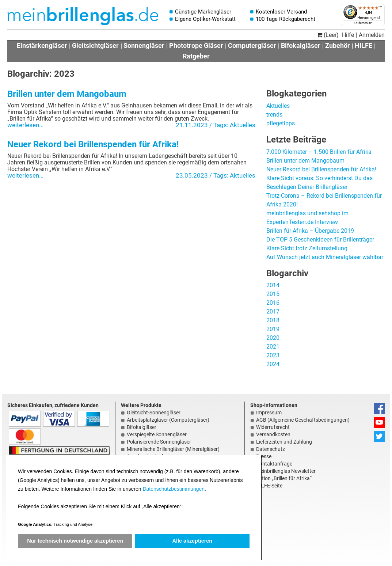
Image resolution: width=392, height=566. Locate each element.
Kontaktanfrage (274, 464)
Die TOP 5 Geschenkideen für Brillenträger (320, 240)
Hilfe (348, 35)
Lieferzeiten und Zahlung (284, 442)
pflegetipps (281, 123)
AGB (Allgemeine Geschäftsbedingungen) (303, 420)
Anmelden (372, 35)
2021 (273, 347)
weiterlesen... (25, 125)
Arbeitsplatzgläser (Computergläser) (168, 420)
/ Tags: (220, 125)
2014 (273, 285)
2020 (273, 338)
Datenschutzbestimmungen (174, 489)
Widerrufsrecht (273, 427)
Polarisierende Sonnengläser (159, 442)
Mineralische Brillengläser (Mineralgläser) (173, 449)
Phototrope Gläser (196, 45)
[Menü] (380, 8)
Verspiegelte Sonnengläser (157, 434)
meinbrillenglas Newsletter (286, 471)
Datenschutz (271, 449)
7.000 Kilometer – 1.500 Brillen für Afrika (319, 152)
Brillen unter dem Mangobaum (67, 94)
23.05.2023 (192, 175)
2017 (273, 312)
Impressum (269, 413)
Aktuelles (243, 125)
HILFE (364, 45)
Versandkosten (273, 434)
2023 (273, 355)
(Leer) (328, 35)
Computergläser (252, 45)
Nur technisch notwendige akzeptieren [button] (75, 541)
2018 (273, 320)
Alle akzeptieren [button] (193, 541)
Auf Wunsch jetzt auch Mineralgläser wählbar (325, 257)
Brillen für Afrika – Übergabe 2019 (310, 231)
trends (274, 115)
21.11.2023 (192, 125)
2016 (273, 303)
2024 (273, 364)
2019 (273, 329)
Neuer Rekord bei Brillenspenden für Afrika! (93, 144)
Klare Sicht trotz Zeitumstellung (307, 248)
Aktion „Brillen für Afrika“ (284, 478)
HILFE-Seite (269, 486)
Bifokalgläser (301, 45)
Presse (264, 456)
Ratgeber (196, 56)
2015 (273, 294)
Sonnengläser (144, 45)
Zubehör (338, 45)
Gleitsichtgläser (95, 45)
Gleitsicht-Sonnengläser (154, 413)
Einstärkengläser (42, 45)
